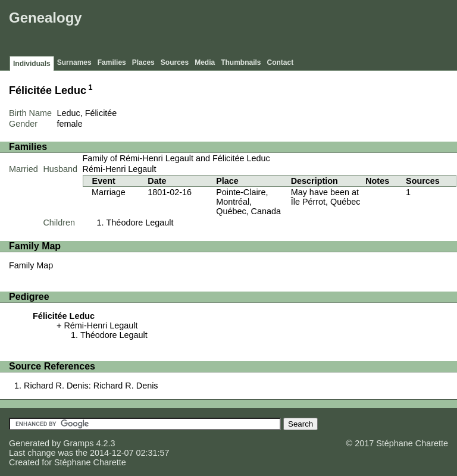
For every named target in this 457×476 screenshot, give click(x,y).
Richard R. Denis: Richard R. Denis (91, 386)
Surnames (74, 62)
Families (112, 62)
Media (205, 62)
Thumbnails (241, 62)
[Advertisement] (237, 30)
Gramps (78, 443)
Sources (175, 62)
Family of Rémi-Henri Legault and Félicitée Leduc (176, 158)
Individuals (32, 64)
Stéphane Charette (90, 462)
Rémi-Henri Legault (120, 169)
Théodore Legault (140, 223)
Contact (281, 62)
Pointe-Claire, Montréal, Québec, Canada (248, 202)
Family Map (31, 265)
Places (143, 62)
